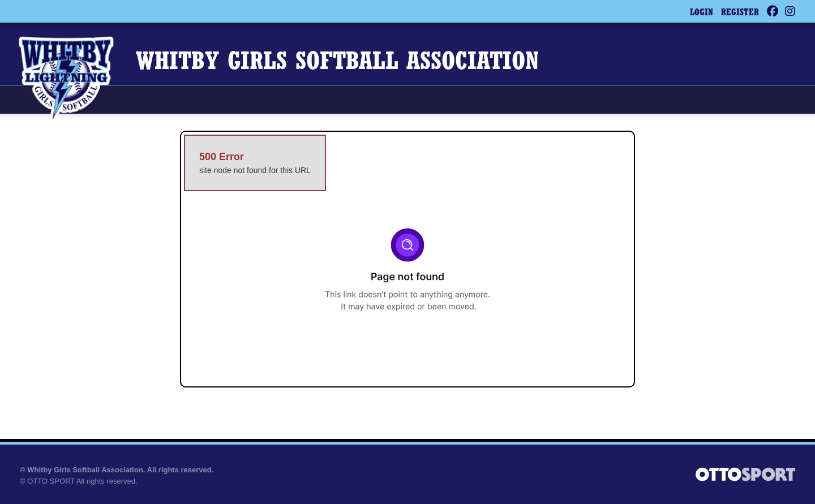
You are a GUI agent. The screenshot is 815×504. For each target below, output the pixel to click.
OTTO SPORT (51, 481)
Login (702, 13)
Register (740, 13)
